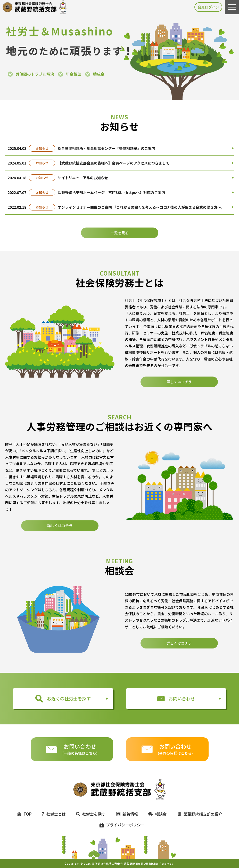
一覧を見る (120, 233)
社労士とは (54, 814)
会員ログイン (208, 7)
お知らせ (42, 148)
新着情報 (127, 814)
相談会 (157, 814)
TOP (24, 814)
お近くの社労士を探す (63, 699)
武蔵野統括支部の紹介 (200, 814)
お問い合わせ (176, 698)
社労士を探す (91, 814)
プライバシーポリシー (120, 825)
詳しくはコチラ (179, 402)
